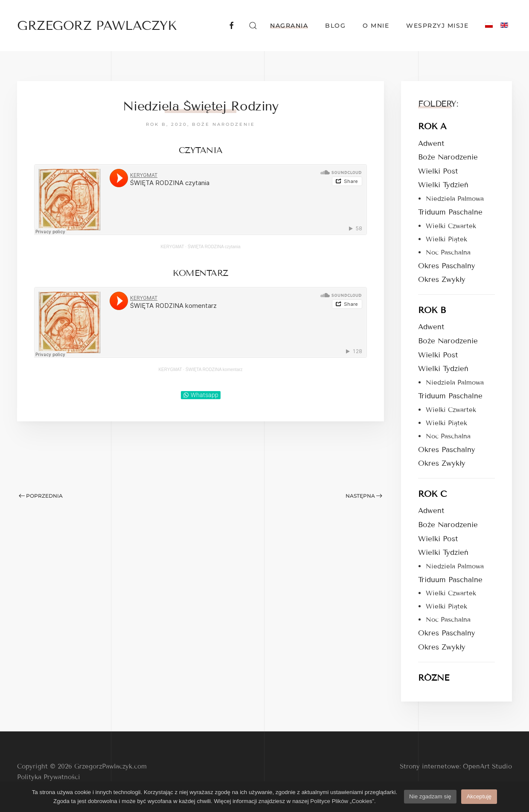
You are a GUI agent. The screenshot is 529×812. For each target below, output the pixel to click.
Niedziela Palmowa (455, 199)
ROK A (432, 126)
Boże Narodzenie (224, 124)
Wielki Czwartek (451, 226)
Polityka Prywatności (49, 777)
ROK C (432, 494)
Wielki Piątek (446, 239)
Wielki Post (438, 171)
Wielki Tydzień (443, 185)
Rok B (156, 124)
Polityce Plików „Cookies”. (343, 801)
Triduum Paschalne (450, 212)
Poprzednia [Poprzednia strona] (41, 496)
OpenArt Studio (487, 766)
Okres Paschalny (447, 266)
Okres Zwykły (442, 280)
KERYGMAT (172, 247)
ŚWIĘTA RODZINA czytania (214, 247)
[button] (253, 26)
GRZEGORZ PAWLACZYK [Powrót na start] (97, 26)
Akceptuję (479, 796)
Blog (335, 26)
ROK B (432, 310)
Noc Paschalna (448, 252)
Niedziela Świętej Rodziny (201, 106)
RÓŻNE (434, 678)
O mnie (376, 26)
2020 (179, 124)
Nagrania (289, 26)
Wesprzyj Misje (437, 26)
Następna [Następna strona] (364, 496)
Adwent (431, 144)
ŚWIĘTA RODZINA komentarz (214, 370)
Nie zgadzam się (430, 796)
